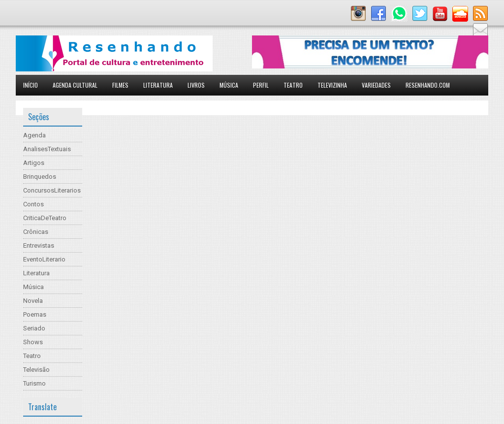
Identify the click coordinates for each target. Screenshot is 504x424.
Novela (33, 301)
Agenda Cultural (75, 85)
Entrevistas (39, 245)
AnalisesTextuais (47, 149)
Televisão (36, 370)
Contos (33, 204)
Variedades (376, 85)
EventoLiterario (44, 259)
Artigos (34, 163)
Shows (33, 342)
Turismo (34, 383)
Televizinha (332, 85)
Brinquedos (40, 177)
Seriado (34, 328)
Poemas (35, 314)
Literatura (158, 85)
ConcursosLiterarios (52, 190)
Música (229, 85)
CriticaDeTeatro (45, 218)
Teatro (293, 85)
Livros (196, 85)
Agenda (34, 135)
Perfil (261, 85)
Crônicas (36, 232)
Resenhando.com (428, 85)
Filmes (120, 85)
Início (31, 85)
